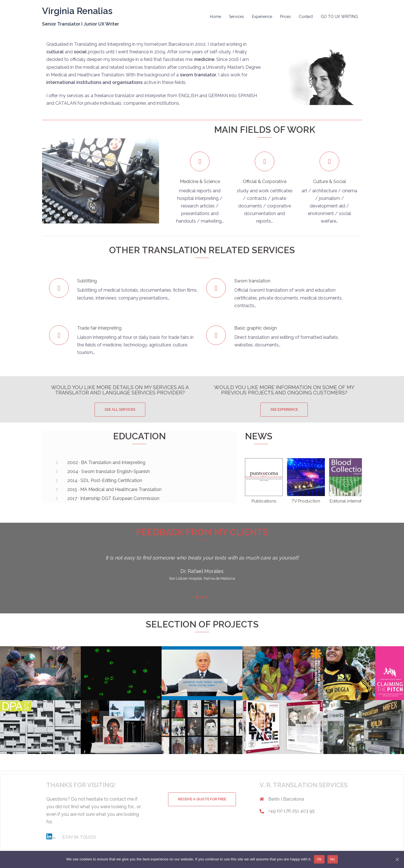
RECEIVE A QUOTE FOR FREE (202, 799)
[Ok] (397, 859)
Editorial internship (348, 501)
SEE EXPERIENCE (284, 409)
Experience (262, 17)
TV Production (306, 501)
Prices (285, 17)
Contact (306, 17)
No (333, 859)
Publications (264, 501)
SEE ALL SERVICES (120, 409)
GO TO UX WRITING (339, 17)
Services (237, 17)
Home (215, 17)
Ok (319, 859)
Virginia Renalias (77, 11)
